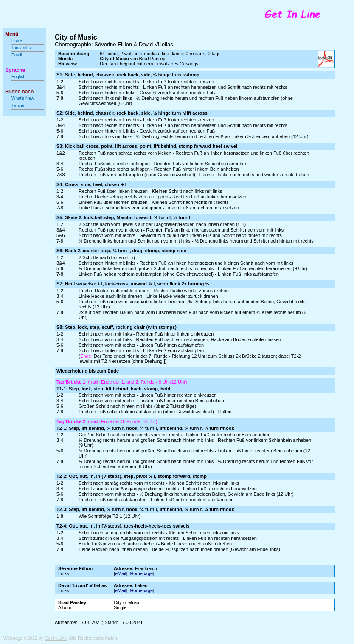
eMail (121, 573)
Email (17, 55)
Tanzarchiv (22, 48)
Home (17, 41)
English (18, 77)
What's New (23, 98)
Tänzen (18, 106)
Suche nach (19, 92)
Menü (12, 34)
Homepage (141, 573)
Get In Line (56, 638)
